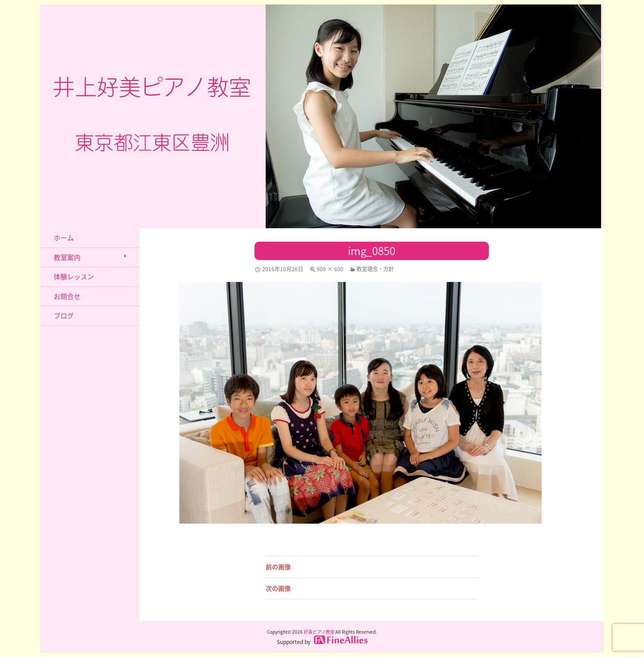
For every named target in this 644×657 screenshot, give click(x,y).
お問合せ (67, 296)
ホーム (64, 238)
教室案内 (67, 257)
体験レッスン (74, 277)
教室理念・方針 (375, 269)
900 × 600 (330, 269)
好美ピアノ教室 (319, 632)
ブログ (64, 316)
